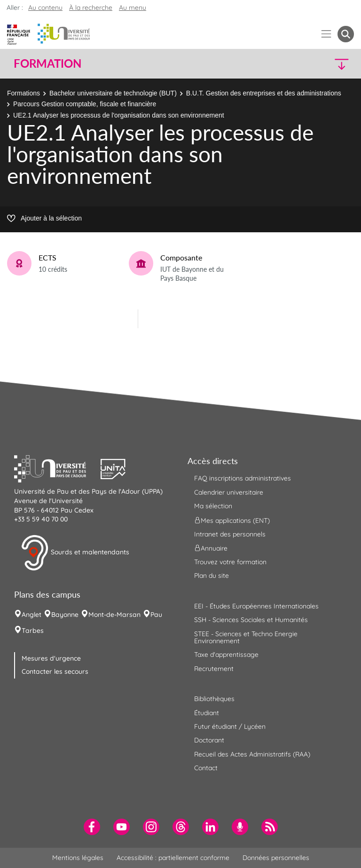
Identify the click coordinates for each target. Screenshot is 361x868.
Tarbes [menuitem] (33, 631)
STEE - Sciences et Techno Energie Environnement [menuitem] (246, 637)
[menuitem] (92, 827)
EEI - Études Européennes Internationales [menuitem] (256, 606)
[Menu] (326, 34)
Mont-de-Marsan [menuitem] (114, 615)
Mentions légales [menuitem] (78, 858)
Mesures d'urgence (51, 658)
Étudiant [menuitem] (207, 713)
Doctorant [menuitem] (209, 740)
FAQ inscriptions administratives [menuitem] (243, 478)
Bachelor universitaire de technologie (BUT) (113, 93)
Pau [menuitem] (156, 615)
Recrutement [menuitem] (214, 669)
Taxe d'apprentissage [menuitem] (226, 655)
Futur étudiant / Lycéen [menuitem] (230, 726)
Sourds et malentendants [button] (75, 553)
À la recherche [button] (91, 8)
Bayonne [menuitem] (65, 615)
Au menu (133, 8)
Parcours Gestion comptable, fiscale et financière (85, 104)
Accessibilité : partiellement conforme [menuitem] (173, 858)
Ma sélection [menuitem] (213, 506)
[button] (313, 64)
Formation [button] (47, 63)
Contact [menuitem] (206, 768)
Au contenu (45, 8)
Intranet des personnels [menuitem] (230, 534)
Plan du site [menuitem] (212, 576)
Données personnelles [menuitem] (276, 858)
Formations (24, 93)
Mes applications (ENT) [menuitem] (232, 520)
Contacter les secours (55, 671)
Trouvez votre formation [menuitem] (230, 562)
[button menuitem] (346, 34)
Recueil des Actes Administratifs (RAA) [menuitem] (252, 754)
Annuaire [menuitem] (211, 548)
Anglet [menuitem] (31, 615)
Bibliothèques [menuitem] (214, 699)
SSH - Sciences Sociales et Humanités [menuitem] (251, 620)
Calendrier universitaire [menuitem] (229, 492)
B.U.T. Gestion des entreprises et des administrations (264, 93)
